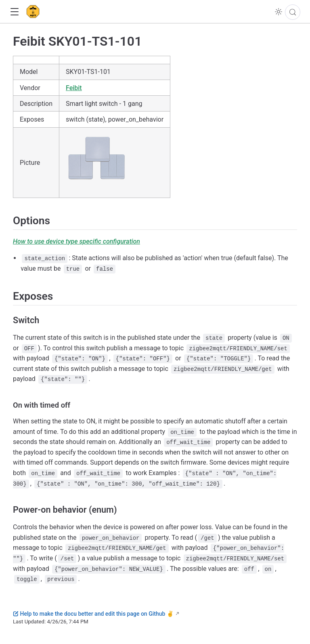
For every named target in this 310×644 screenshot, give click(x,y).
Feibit (74, 88)
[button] (14, 12)
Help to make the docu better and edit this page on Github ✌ (93, 614)
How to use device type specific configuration (76, 241)
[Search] (293, 12)
